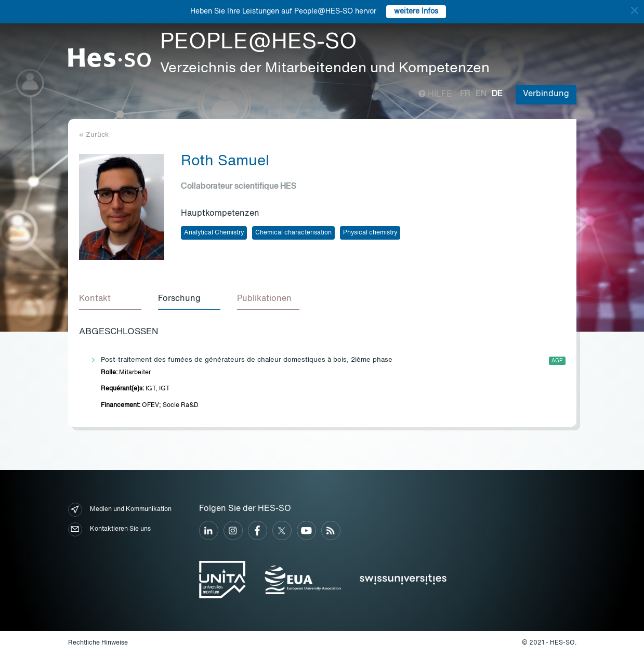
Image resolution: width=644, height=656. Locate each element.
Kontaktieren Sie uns (109, 529)
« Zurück (94, 135)
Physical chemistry (370, 233)
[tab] (110, 299)
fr (465, 94)
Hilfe (435, 95)
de (497, 94)
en (481, 94)
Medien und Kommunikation (120, 510)
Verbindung (546, 94)
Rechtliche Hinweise (98, 643)
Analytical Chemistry (214, 233)
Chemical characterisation (293, 233)
